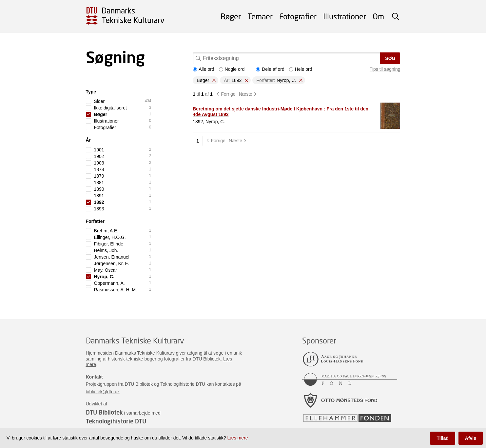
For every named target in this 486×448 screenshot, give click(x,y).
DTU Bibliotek (104, 412)
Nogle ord (232, 69)
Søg (390, 58)
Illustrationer (345, 16)
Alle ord (203, 69)
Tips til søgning (385, 69)
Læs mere (237, 438)
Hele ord (301, 69)
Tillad (442, 438)
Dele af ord (270, 69)
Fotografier (298, 16)
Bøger (231, 16)
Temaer (260, 16)
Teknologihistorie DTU (116, 421)
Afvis (471, 438)
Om (378, 16)
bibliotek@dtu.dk (103, 392)
